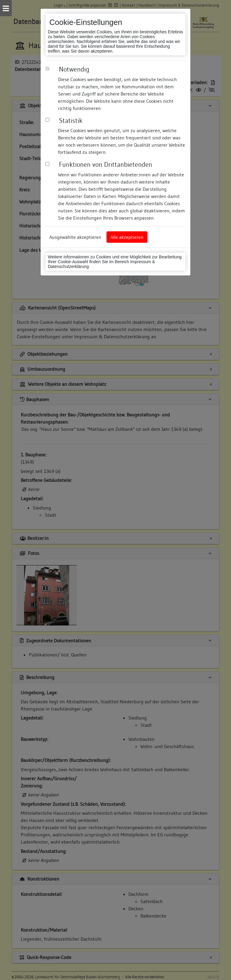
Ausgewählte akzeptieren (75, 237)
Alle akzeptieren (127, 237)
